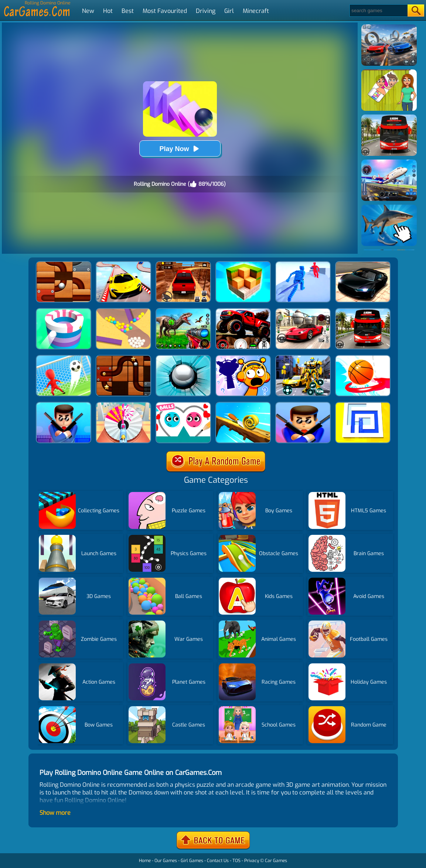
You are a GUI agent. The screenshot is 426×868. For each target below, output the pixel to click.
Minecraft (256, 11)
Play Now (180, 149)
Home (145, 861)
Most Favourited (165, 11)
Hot (108, 11)
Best (128, 11)
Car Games (276, 861)
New (88, 11)
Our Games (166, 861)
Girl (229, 11)
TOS (236, 861)
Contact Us (218, 861)
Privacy (252, 861)
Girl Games (192, 861)
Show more (55, 813)
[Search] (378, 11)
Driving (206, 11)
